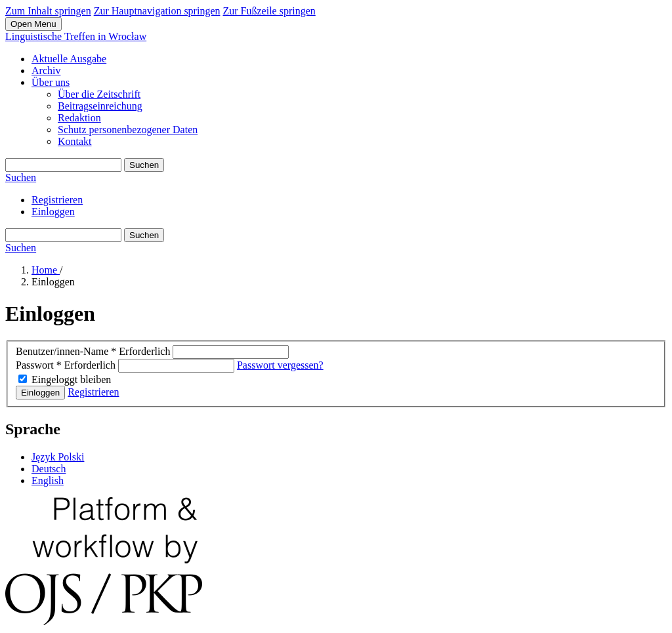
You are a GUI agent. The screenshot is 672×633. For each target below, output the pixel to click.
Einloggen (53, 212)
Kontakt (75, 141)
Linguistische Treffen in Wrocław (76, 36)
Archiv (46, 71)
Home (46, 270)
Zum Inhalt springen (48, 11)
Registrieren (57, 200)
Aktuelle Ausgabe (69, 59)
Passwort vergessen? (280, 365)
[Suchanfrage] (63, 165)
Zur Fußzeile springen (269, 11)
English (48, 480)
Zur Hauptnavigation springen (157, 11)
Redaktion (79, 118)
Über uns (51, 82)
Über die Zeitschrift (99, 94)
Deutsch (49, 469)
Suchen (144, 165)
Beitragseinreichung (100, 106)
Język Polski (58, 457)
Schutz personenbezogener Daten (128, 130)
